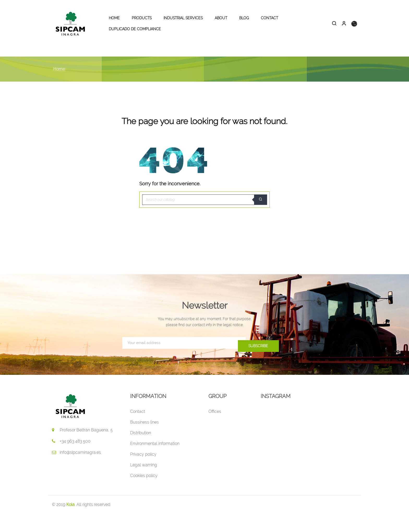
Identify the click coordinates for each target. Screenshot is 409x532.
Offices (215, 430)
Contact (138, 430)
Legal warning (144, 483)
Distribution (141, 451)
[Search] (204, 218)
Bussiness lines (145, 440)
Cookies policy (144, 494)
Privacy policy (143, 472)
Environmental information (155, 462)
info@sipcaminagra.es (80, 471)
